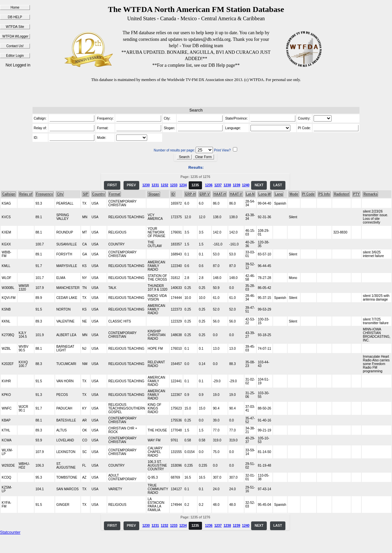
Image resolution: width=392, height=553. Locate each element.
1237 (218, 185)
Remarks (370, 194)
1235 (195, 185)
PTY (356, 194)
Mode (294, 194)
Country (99, 194)
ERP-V (204, 194)
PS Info (324, 194)
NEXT (259, 185)
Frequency (45, 194)
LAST (278, 185)
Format (115, 194)
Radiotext (342, 194)
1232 (164, 185)
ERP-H (190, 194)
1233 (174, 185)
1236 (209, 185)
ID (173, 194)
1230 (146, 185)
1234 (183, 185)
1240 (246, 185)
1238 (227, 185)
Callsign (9, 194)
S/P (85, 194)
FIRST (112, 185)
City (60, 194)
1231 (155, 185)
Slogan (154, 194)
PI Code (308, 194)
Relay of (26, 194)
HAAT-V (236, 194)
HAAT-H (220, 194)
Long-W (265, 194)
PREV (131, 185)
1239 (237, 185)
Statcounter (10, 532)
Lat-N (250, 194)
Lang (279, 194)
